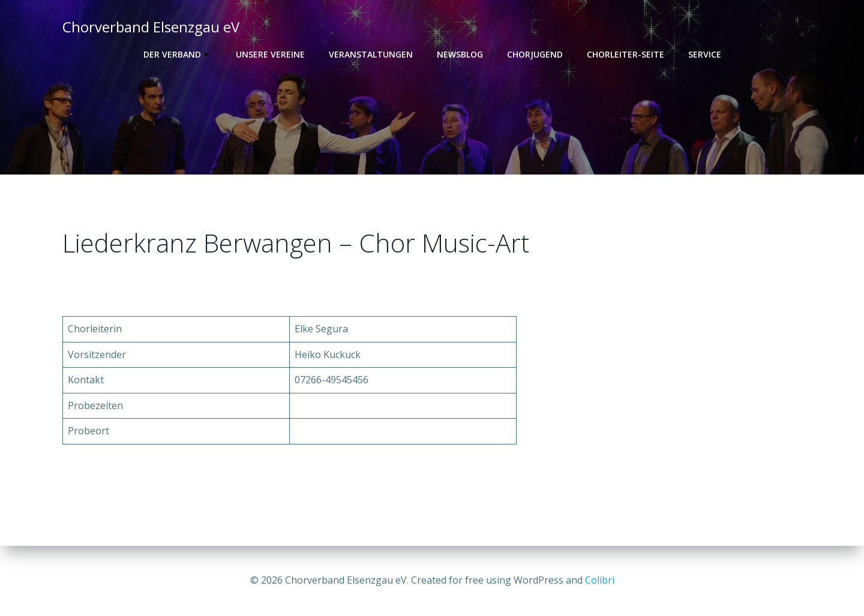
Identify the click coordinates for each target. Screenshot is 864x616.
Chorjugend (535, 54)
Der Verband (178, 54)
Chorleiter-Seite (625, 54)
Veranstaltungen (371, 54)
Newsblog (460, 54)
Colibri (600, 580)
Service (705, 54)
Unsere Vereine (270, 54)
